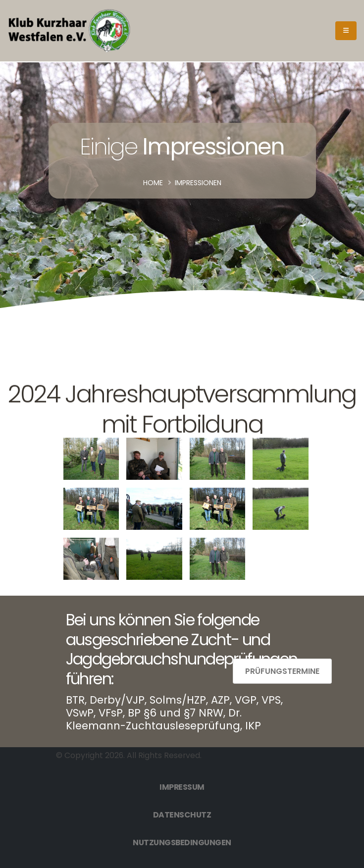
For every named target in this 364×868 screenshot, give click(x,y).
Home (153, 183)
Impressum (182, 787)
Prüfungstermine (282, 671)
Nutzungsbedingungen (182, 842)
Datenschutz (182, 815)
